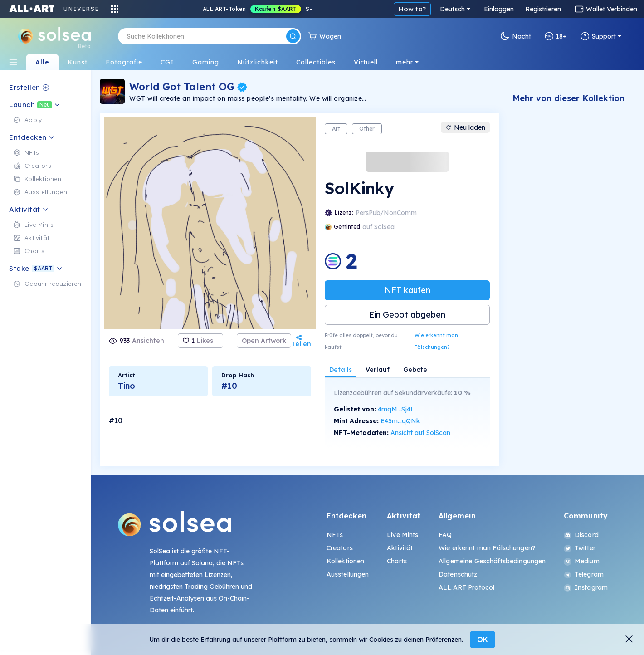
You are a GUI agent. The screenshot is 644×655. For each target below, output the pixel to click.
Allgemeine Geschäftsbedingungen (492, 561)
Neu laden (465, 127)
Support (598, 36)
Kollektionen (346, 561)
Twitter (580, 548)
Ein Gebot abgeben (407, 315)
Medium (582, 561)
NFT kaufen (407, 290)
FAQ (445, 535)
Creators (340, 548)
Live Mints (402, 535)
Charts (397, 561)
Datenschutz (458, 574)
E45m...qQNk (400, 421)
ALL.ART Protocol (466, 587)
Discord (581, 535)
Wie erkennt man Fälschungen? (436, 341)
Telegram (584, 574)
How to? (412, 9)
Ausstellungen (348, 574)
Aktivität (400, 548)
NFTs (335, 535)
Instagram (586, 587)
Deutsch (452, 9)
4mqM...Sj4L (396, 409)
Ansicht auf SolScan (420, 433)
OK (483, 640)
